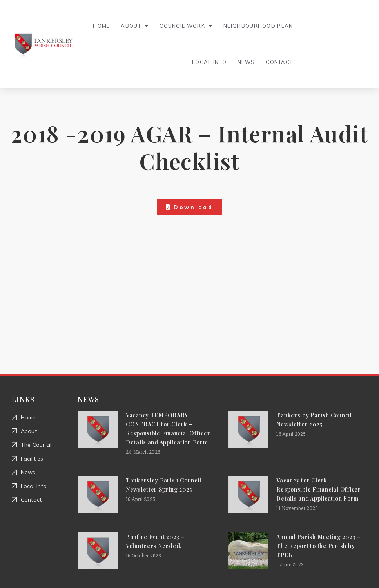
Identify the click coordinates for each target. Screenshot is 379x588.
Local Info (209, 62)
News (246, 62)
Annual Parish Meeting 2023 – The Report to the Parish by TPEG (319, 546)
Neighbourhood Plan (258, 26)
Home (101, 26)
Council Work (186, 26)
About (135, 26)
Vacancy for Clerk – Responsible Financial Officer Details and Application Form (318, 489)
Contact (279, 62)
